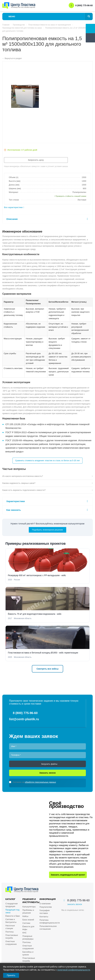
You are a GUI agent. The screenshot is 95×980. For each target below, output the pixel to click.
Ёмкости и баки (13, 916)
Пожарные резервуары (28, 937)
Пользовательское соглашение (48, 928)
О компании (45, 904)
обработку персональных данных (40, 782)
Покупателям (46, 907)
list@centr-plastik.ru (24, 719)
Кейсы (25, 916)
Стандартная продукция (12, 905)
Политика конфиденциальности (50, 921)
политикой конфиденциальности (74, 970)
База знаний (28, 920)
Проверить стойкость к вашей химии (70, 196)
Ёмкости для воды (28, 928)
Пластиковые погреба (12, 937)
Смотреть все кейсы (48, 669)
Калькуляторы (29, 907)
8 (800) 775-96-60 (84, 5)
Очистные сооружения (11, 943)
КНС (24, 933)
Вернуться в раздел (13, 58)
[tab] (48, 207)
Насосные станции (10, 927)
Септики (26, 923)
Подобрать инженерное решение (47, 530)
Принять (11, 975)
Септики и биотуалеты (11, 921)
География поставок (44, 912)
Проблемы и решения (28, 911)
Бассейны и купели (28, 953)
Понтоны (10, 932)
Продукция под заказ (12, 911)
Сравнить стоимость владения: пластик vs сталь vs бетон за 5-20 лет (48, 460)
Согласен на (34, 782)
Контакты (44, 917)
